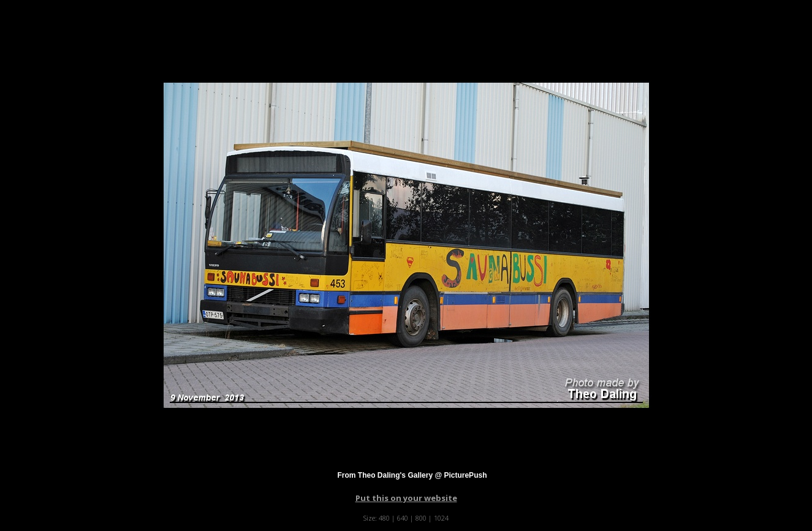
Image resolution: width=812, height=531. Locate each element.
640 (403, 518)
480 (384, 518)
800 (421, 518)
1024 (441, 518)
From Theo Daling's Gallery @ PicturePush (412, 475)
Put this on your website (406, 498)
